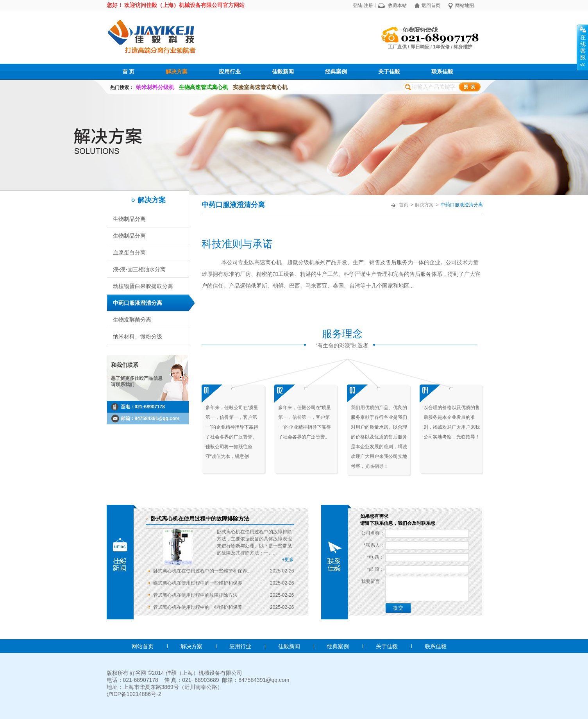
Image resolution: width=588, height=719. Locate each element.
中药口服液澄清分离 (138, 303)
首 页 (129, 72)
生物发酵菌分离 (132, 320)
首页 (404, 205)
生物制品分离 (129, 219)
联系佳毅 (442, 72)
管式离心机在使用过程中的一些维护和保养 (198, 607)
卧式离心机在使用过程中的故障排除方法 (200, 519)
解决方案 (177, 72)
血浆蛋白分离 (129, 252)
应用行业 (230, 72)
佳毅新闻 (283, 72)
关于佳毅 (389, 72)
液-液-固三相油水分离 (139, 269)
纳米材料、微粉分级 (138, 336)
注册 (368, 5)
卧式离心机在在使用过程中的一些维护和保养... (202, 571)
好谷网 (138, 673)
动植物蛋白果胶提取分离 (143, 286)
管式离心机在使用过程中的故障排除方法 (195, 595)
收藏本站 (397, 5)
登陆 (357, 5)
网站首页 (143, 646)
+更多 (288, 560)
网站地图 (465, 5)
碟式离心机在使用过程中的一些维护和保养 (198, 583)
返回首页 (431, 5)
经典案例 (336, 72)
